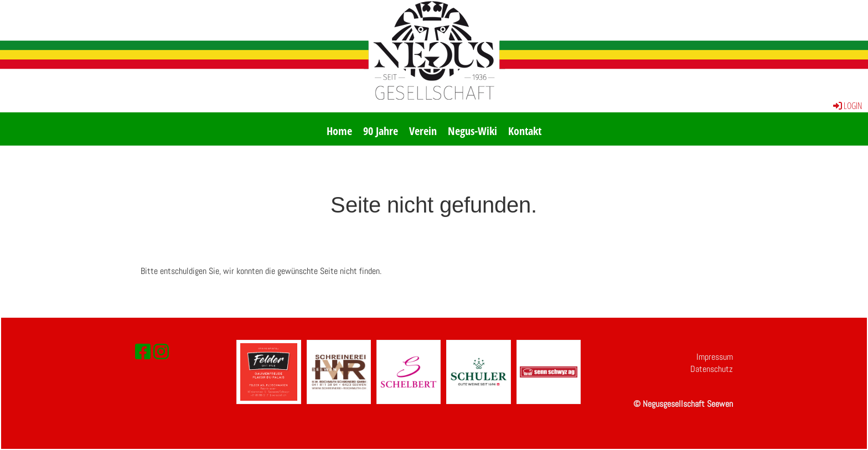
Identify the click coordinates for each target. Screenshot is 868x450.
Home (339, 131)
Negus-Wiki (472, 131)
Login (847, 106)
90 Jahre (381, 131)
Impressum (715, 357)
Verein (423, 131)
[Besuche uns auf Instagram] (161, 352)
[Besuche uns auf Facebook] (143, 352)
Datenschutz (712, 369)
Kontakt (525, 131)
